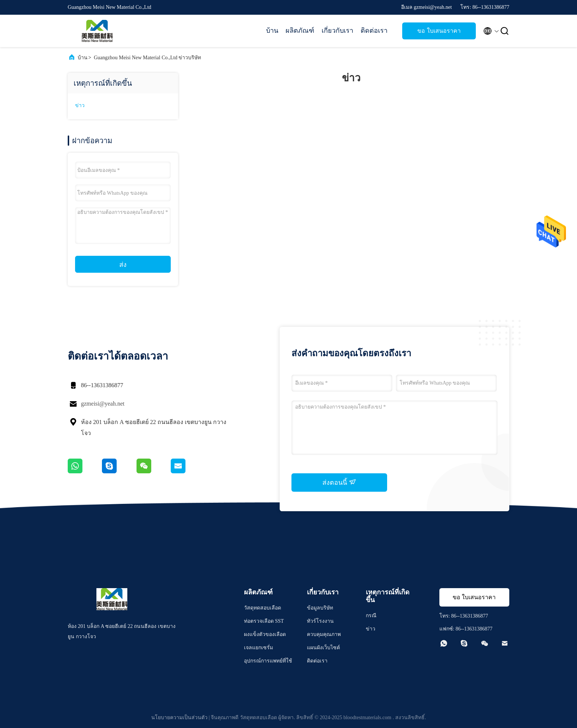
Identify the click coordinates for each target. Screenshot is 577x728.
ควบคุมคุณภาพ (324, 634)
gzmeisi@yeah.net (103, 404)
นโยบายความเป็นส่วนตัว (179, 718)
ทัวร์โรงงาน (320, 621)
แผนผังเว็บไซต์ (323, 648)
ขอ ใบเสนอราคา (439, 31)
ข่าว (80, 105)
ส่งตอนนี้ (339, 482)
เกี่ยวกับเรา (337, 31)
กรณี (371, 616)
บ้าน (272, 31)
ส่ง (123, 265)
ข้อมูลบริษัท (320, 608)
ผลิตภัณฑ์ (300, 31)
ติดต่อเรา (374, 31)
